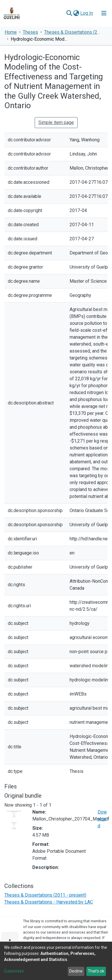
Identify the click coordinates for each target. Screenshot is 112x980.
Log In (87, 13)
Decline (76, 971)
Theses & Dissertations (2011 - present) (73, 32)
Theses (30, 32)
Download (102, 819)
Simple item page (56, 122)
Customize (14, 971)
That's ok (96, 971)
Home (11, 32)
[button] (76, 13)
